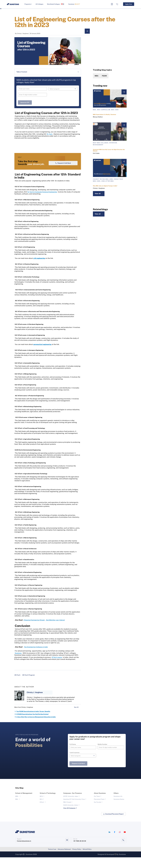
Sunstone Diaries (119, 810)
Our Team (97, 807)
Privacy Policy (77, 860)
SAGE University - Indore (71, 816)
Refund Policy (87, 860)
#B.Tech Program (28, 686)
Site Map (19, 799)
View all (99, 194)
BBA (17, 810)
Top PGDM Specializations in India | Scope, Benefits (33, 722)
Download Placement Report (113, 825)
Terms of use (52, 860)
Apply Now (129, 4)
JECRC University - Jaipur (71, 807)
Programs (28, 4)
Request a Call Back (63, 174)
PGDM (104, 76)
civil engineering (39, 269)
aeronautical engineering (42, 355)
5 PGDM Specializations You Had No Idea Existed (32, 725)
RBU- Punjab (67, 813)
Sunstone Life (118, 807)
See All (78, 718)
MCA (41, 807)
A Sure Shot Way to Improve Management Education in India (36, 728)
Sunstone (74, 4)
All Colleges (39, 4)
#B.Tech (17, 686)
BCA (41, 810)
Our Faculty (97, 813)
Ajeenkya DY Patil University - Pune (74, 810)
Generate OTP (25, 102)
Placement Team (99, 810)
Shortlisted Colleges (56, 4)
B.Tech (42, 813)
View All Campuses (69, 819)
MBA (97, 76)
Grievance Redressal (64, 860)
